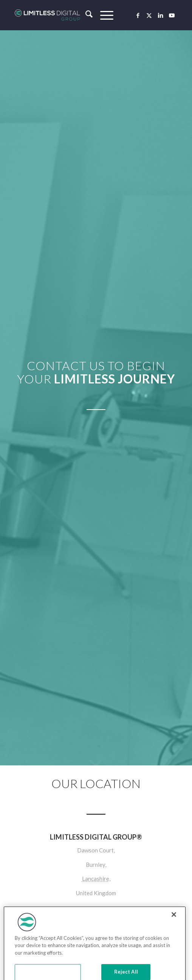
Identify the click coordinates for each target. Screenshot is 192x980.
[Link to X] (149, 15)
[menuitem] (85, 15)
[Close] (174, 924)
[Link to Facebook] (138, 15)
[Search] (85, 15)
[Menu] (103, 15)
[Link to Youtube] (172, 15)
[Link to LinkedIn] (161, 15)
